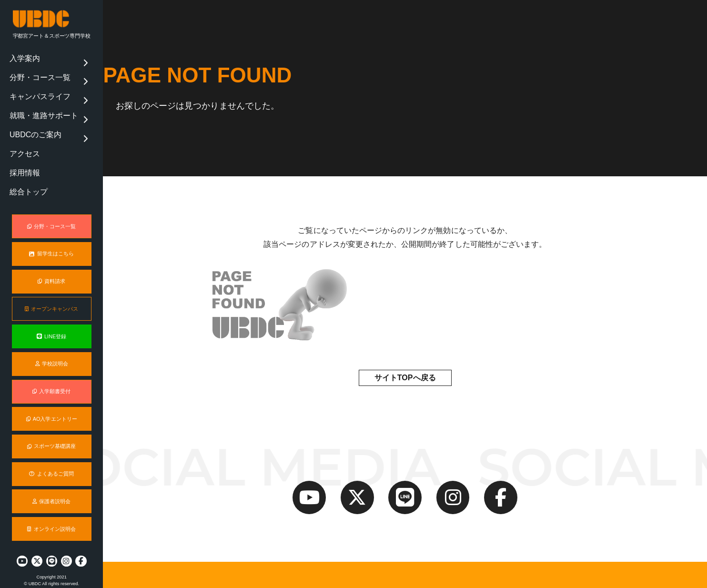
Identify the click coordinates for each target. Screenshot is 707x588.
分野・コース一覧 (35, 71)
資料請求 (51, 274)
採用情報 (23, 145)
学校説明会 (52, 357)
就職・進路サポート (38, 101)
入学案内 (23, 57)
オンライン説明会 (51, 522)
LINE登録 (51, 330)
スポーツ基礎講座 (52, 440)
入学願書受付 (51, 385)
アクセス (23, 130)
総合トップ (26, 160)
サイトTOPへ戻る (405, 378)
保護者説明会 (51, 495)
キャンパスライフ (35, 86)
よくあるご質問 (51, 467)
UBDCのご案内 (32, 115)
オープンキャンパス (52, 302)
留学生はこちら (51, 247)
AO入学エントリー (52, 412)
